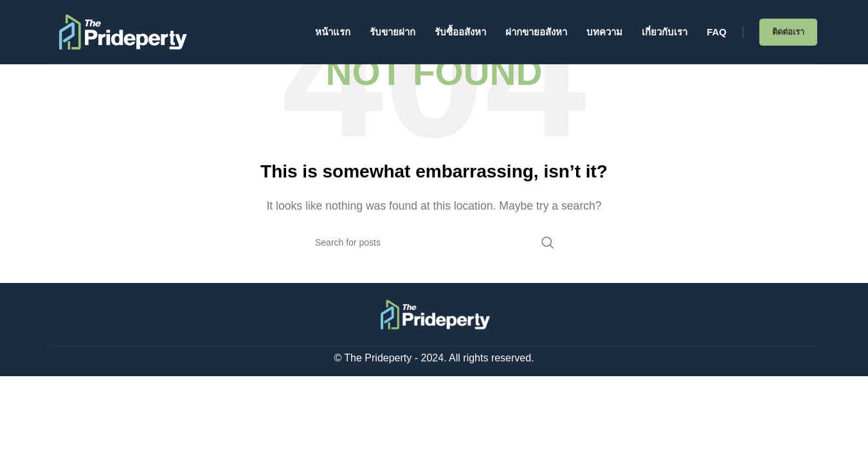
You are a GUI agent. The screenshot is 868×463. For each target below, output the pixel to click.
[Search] (434, 242)
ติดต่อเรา (788, 32)
